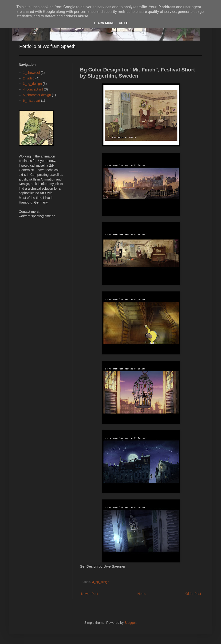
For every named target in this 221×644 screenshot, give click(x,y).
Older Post (193, 594)
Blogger (130, 623)
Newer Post (90, 594)
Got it (124, 23)
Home (142, 594)
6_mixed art (32, 101)
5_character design (37, 95)
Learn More (104, 23)
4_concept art (33, 89)
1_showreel (32, 73)
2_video (29, 78)
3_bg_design (101, 582)
